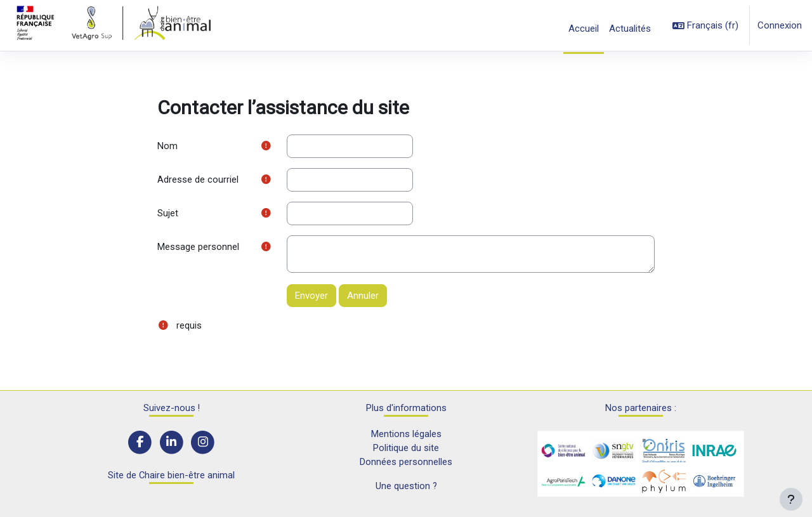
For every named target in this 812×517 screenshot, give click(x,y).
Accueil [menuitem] (584, 29)
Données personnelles (406, 462)
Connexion (780, 25)
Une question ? (406, 487)
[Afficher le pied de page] (791, 499)
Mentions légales (406, 433)
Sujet (168, 214)
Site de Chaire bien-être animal (172, 476)
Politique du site (406, 448)
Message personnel (198, 248)
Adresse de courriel (198, 180)
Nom (167, 146)
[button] (705, 26)
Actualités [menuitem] (630, 29)
